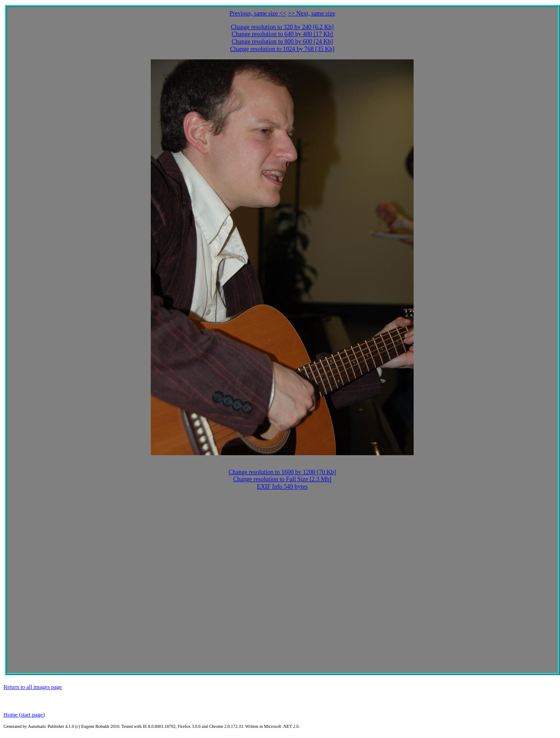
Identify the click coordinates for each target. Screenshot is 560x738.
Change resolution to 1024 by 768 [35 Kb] (282, 49)
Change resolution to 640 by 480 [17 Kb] (282, 34)
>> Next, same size (312, 13)
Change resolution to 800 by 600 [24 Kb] (282, 42)
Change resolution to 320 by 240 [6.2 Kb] (282, 27)
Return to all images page (33, 687)
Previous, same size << (258, 13)
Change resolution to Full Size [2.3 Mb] (282, 479)
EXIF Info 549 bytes (282, 487)
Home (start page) (24, 714)
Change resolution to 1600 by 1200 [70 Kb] (282, 472)
